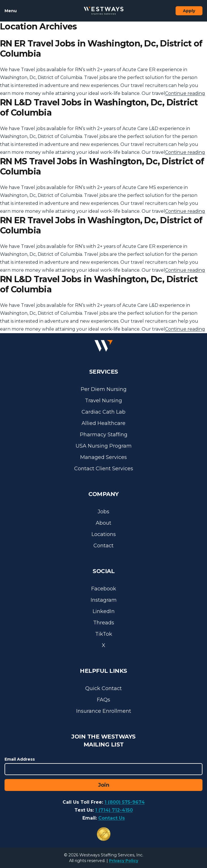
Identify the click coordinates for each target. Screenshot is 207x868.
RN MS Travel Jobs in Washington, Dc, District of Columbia (102, 166)
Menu (11, 11)
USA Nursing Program (104, 446)
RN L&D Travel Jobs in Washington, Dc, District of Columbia (99, 108)
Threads (104, 623)
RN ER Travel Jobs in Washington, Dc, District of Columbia (101, 49)
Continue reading (185, 93)
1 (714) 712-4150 (114, 810)
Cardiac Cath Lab (103, 412)
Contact (103, 546)
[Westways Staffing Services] (104, 11)
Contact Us (112, 818)
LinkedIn (104, 611)
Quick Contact (103, 688)
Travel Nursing (103, 401)
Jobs (103, 512)
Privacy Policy (124, 861)
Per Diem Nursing (104, 389)
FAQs (103, 700)
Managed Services (103, 457)
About (103, 523)
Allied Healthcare (103, 423)
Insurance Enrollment (104, 711)
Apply (189, 11)
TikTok (104, 634)
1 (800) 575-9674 (125, 802)
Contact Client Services (104, 469)
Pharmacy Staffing (104, 435)
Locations (104, 534)
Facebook (104, 589)
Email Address (20, 759)
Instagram (104, 600)
